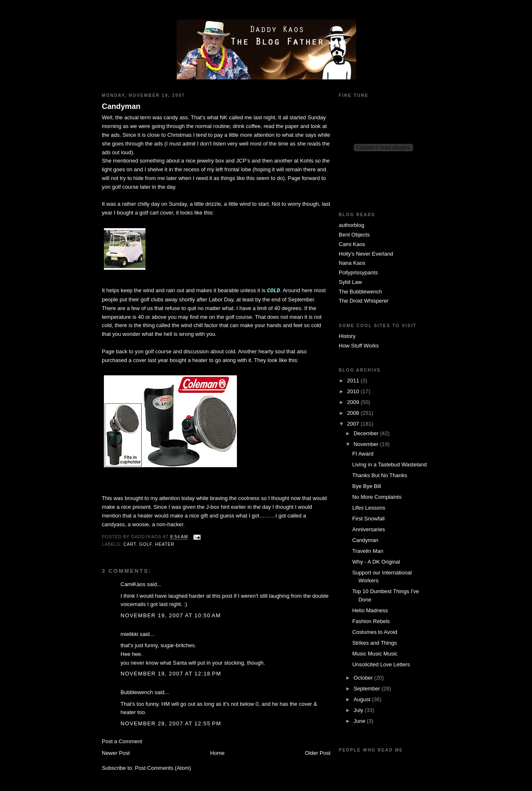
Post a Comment (122, 741)
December (367, 433)
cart (130, 544)
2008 (354, 413)
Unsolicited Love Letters (381, 664)
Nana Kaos (352, 263)
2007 (354, 424)
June (360, 721)
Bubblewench (137, 692)
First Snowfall (368, 519)
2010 (354, 391)
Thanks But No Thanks (379, 475)
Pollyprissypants (358, 272)
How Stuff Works (359, 346)
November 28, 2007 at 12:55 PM (171, 723)
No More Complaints (377, 497)
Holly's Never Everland (366, 254)
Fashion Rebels (371, 621)
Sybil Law (350, 282)
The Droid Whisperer (364, 301)
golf (146, 544)
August (363, 699)
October (364, 678)
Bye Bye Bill (366, 486)
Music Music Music (375, 654)
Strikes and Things (374, 643)
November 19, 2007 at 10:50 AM (171, 615)
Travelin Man (368, 551)
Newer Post (116, 753)
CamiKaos (133, 584)
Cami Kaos (352, 244)
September (368, 689)
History (347, 336)
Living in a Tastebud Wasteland (389, 464)
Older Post (318, 753)
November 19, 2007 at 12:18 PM (171, 674)
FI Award (363, 454)
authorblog (351, 225)
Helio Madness (370, 610)
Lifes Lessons (369, 508)
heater (165, 544)
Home (218, 753)
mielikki (129, 634)
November (367, 444)
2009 (354, 402)
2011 (354, 381)
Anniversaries (368, 529)
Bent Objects (354, 235)
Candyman (121, 106)
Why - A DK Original (376, 562)
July (359, 710)
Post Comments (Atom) (163, 768)
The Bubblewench (360, 292)
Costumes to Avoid (374, 632)
